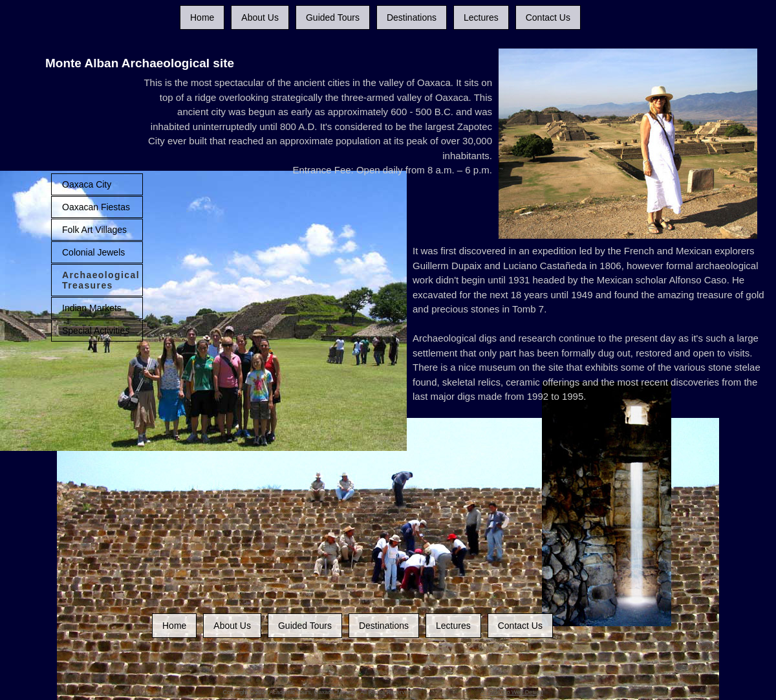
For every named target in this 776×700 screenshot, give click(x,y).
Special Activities (96, 331)
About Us (260, 17)
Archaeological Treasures (101, 280)
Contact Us (548, 17)
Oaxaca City (87, 184)
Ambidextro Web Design (512, 692)
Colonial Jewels (93, 252)
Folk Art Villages (94, 230)
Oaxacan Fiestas (96, 207)
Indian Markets (92, 308)
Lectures (481, 17)
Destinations (412, 17)
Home (202, 17)
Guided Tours (333, 17)
